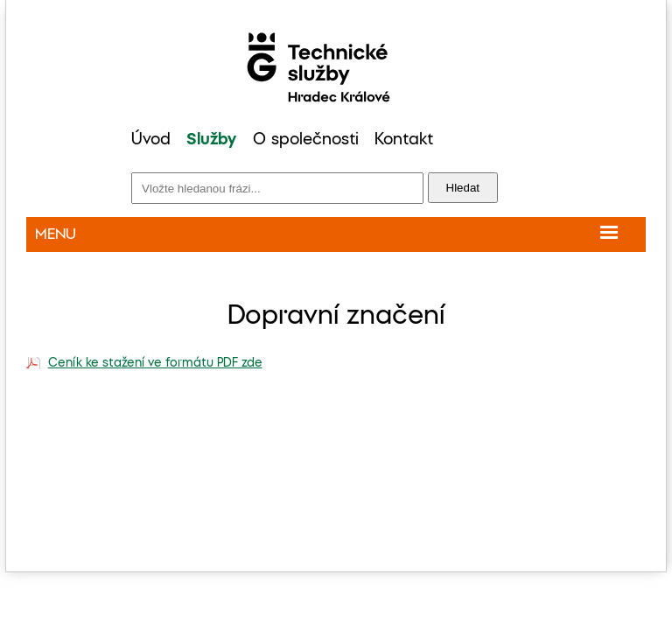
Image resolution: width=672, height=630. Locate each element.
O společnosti (306, 140)
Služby (211, 140)
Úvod (151, 140)
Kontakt (404, 140)
